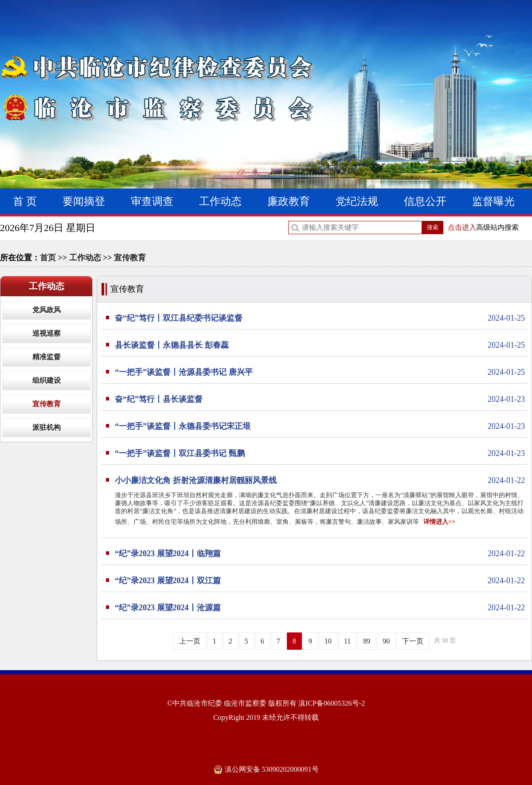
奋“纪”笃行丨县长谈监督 (320, 399)
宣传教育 (130, 258)
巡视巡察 (47, 333)
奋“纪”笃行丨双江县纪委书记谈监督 (320, 318)
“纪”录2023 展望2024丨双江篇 (320, 581)
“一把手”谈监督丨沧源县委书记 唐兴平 (320, 372)
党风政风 (47, 310)
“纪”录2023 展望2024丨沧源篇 (320, 608)
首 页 (25, 201)
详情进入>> (439, 522)
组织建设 (47, 380)
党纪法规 (357, 201)
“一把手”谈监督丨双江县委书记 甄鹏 (320, 453)
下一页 (413, 641)
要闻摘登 (84, 201)
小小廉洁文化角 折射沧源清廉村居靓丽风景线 (320, 480)
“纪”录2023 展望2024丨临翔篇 (320, 553)
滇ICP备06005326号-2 (332, 703)
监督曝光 (493, 201)
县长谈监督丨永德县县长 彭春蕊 (320, 345)
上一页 (190, 641)
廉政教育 (289, 201)
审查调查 (152, 201)
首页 (48, 258)
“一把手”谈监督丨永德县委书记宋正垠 (320, 426)
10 (328, 641)
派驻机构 (47, 427)
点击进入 (462, 227)
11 (347, 641)
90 (386, 641)
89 (367, 641)
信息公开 (425, 201)
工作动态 (220, 201)
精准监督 (47, 357)
